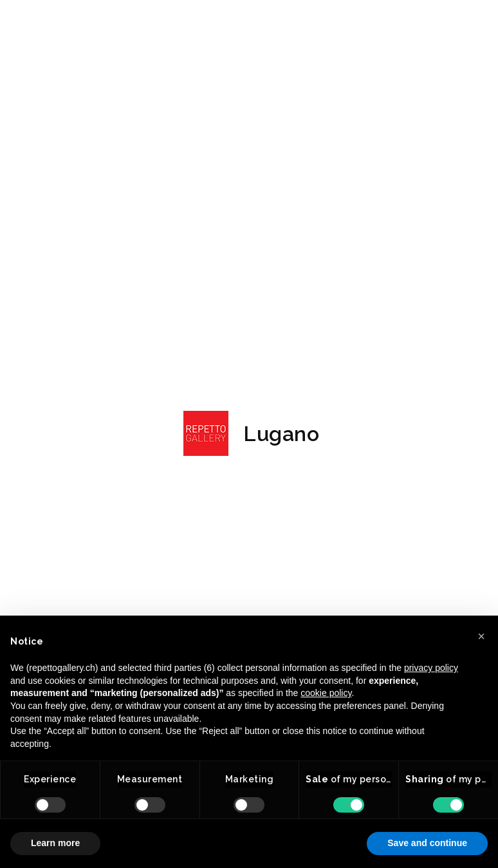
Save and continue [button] (427, 843)
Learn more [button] (55, 843)
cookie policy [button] (326, 693)
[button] (481, 636)
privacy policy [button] (431, 668)
